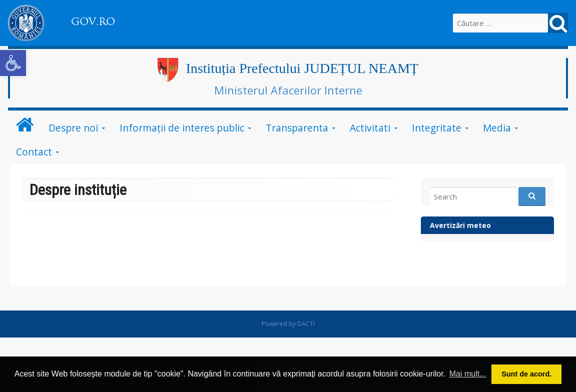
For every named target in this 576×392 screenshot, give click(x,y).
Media (497, 128)
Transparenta (297, 128)
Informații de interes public (182, 128)
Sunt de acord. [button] (526, 374)
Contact (34, 152)
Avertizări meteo (460, 225)
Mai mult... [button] (468, 374)
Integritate (437, 128)
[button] (13, 63)
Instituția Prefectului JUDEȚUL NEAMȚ (302, 68)
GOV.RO (93, 21)
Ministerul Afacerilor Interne (288, 90)
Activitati (370, 128)
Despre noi (73, 128)
